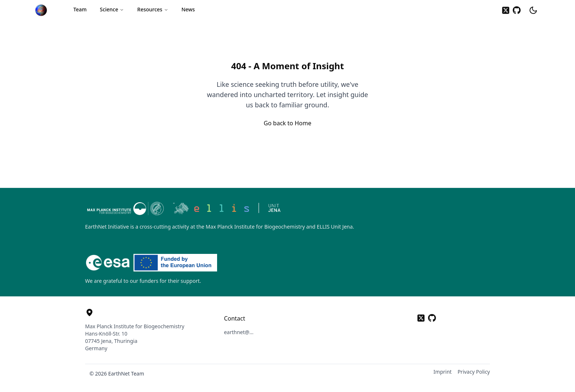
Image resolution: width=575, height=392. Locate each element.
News (188, 9)
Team (80, 9)
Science (112, 9)
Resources (153, 9)
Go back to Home (287, 123)
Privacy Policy (474, 372)
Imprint (443, 372)
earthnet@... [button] (239, 332)
